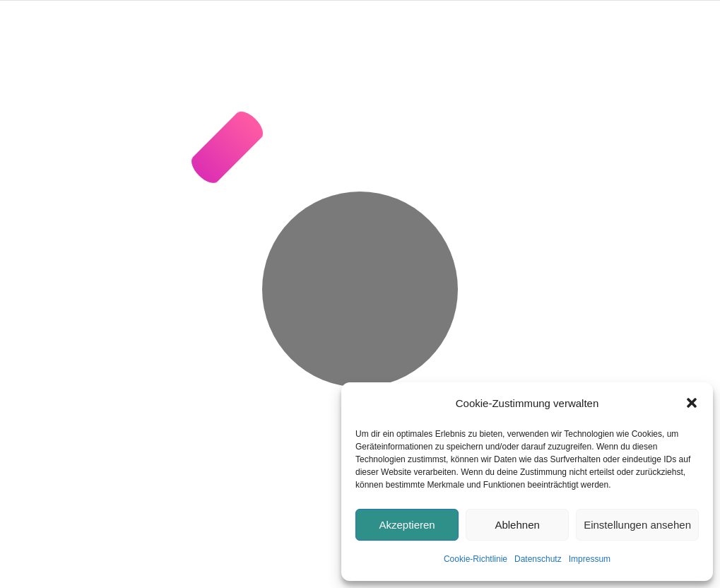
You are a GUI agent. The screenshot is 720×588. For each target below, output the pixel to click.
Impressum (590, 559)
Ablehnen (517, 525)
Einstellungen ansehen (637, 525)
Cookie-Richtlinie (476, 559)
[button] (692, 403)
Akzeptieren (407, 525)
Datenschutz (538, 559)
